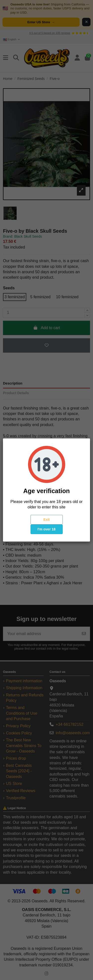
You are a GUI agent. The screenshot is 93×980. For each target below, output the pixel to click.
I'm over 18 (46, 529)
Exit (47, 520)
